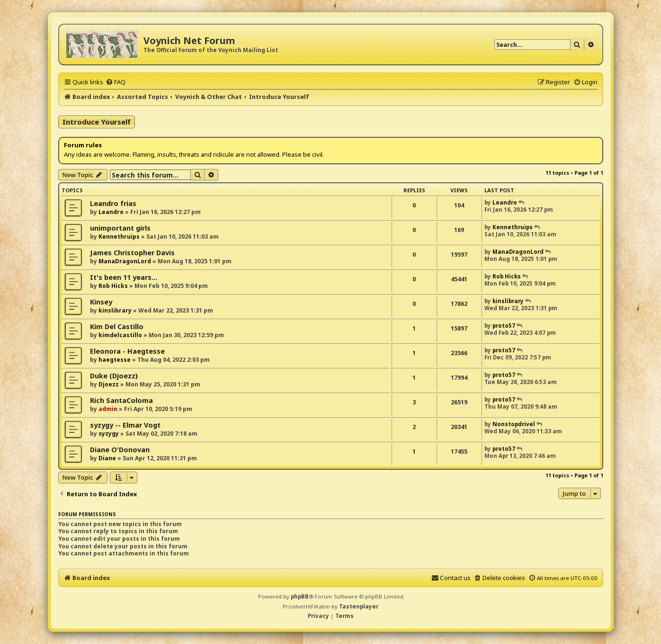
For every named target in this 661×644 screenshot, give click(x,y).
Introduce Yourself (97, 122)
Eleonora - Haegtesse (127, 351)
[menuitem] (116, 82)
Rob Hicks (113, 286)
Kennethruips (119, 237)
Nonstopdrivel (514, 424)
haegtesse (115, 360)
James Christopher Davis (132, 253)
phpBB (300, 596)
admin (108, 409)
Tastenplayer (359, 606)
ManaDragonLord (125, 261)
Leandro (111, 212)
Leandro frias (113, 203)
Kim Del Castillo (117, 326)
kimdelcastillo (120, 335)
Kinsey (101, 302)
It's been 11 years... (124, 277)
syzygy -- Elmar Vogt (125, 425)
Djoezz (109, 384)
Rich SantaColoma (121, 400)
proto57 (504, 326)
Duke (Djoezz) (114, 376)
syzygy (109, 434)
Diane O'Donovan (120, 450)
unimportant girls (120, 228)
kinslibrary (115, 310)
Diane (107, 458)
